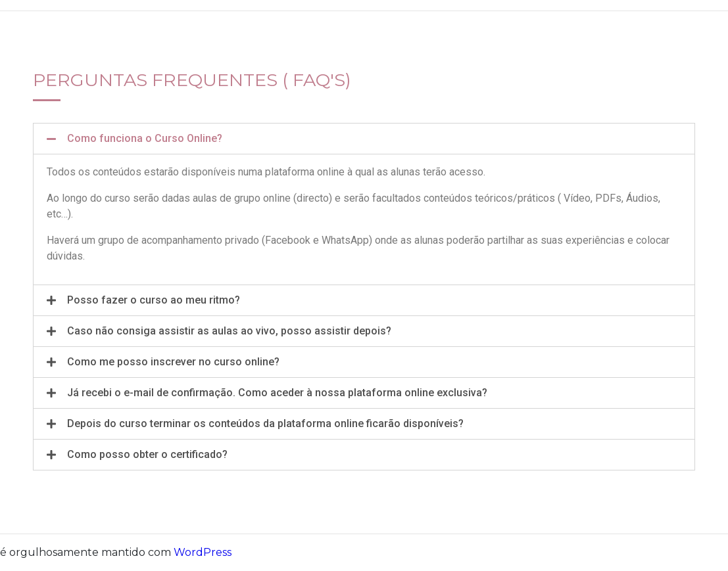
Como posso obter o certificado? (147, 454)
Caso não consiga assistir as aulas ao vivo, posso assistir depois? (229, 331)
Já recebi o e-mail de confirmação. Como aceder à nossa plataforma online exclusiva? (277, 393)
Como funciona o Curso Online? (145, 138)
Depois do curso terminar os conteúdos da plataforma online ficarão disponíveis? (265, 423)
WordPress (203, 552)
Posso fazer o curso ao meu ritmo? (154, 300)
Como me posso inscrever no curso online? (173, 362)
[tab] (364, 139)
